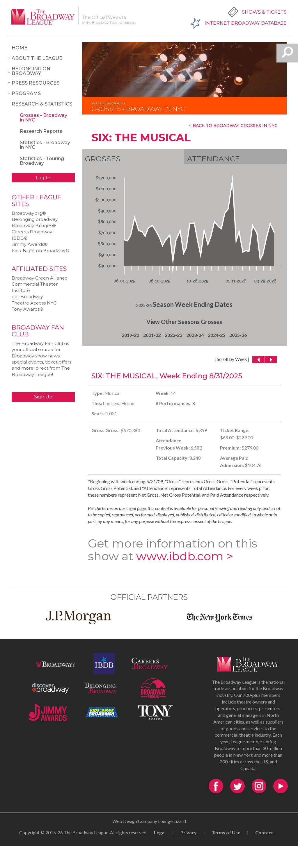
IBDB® (20, 238)
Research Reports (41, 131)
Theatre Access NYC (34, 303)
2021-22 (152, 335)
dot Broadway (27, 297)
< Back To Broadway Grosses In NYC (233, 126)
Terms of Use (226, 832)
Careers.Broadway (32, 232)
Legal (160, 832)
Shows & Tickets (264, 12)
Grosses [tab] (103, 159)
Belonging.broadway (35, 219)
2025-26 (238, 335)
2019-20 (130, 335)
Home (19, 48)
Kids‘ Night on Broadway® (40, 251)
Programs (26, 93)
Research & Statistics (42, 104)
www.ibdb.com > (185, 556)
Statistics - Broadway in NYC (45, 145)
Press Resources (36, 83)
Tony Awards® (28, 309)
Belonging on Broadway (31, 71)
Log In (43, 178)
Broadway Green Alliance (40, 278)
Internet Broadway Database (246, 23)
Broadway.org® (29, 213)
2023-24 (195, 335)
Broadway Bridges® (34, 226)
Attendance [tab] (213, 159)
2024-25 (217, 335)
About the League (37, 58)
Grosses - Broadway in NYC (44, 118)
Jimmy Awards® (30, 244)
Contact (264, 832)
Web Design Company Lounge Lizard (149, 821)
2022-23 (173, 335)
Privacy (189, 832)
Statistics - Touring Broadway (42, 161)
